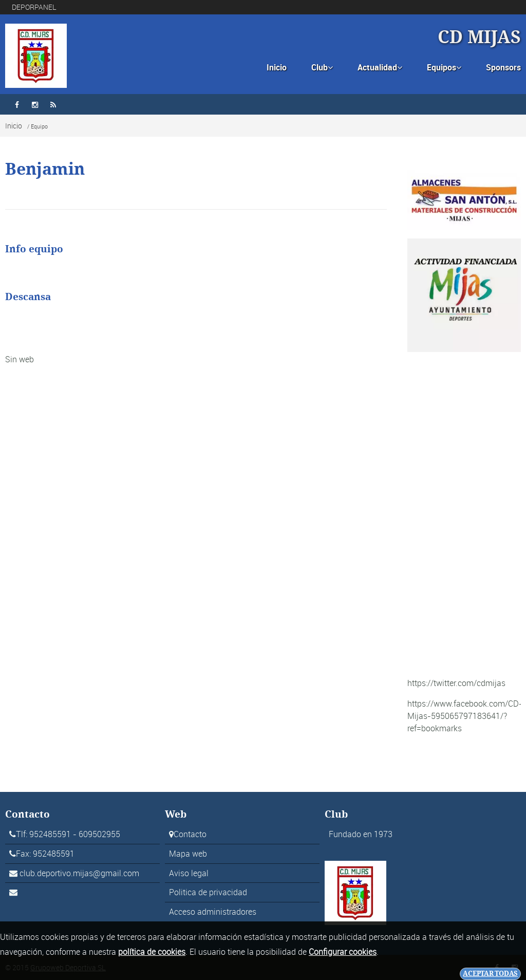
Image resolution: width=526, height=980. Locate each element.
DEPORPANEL (34, 7)
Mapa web (188, 854)
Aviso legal (189, 873)
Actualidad (380, 67)
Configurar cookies (343, 952)
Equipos (444, 67)
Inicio (277, 67)
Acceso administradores (213, 912)
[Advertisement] (464, 514)
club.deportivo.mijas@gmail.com (79, 873)
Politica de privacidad (208, 892)
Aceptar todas (490, 974)
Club (322, 67)
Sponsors (503, 67)
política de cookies (152, 952)
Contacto (190, 834)
